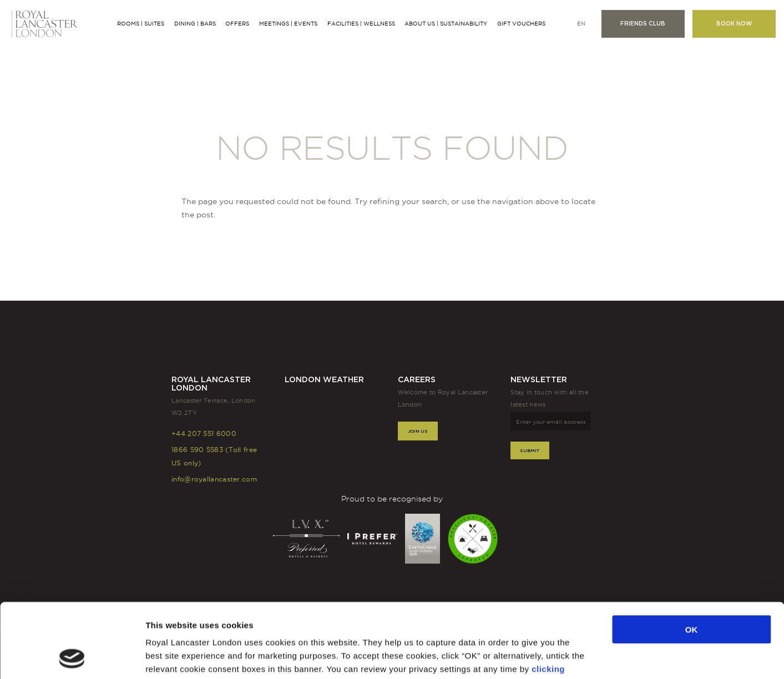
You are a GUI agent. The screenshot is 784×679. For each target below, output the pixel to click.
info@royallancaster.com (214, 479)
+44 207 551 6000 (204, 434)
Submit (530, 450)
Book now (734, 24)
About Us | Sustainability (446, 24)
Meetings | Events (288, 24)
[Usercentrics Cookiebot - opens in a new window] (72, 657)
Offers (237, 24)
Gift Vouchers (521, 24)
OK (692, 559)
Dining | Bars (195, 24)
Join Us (418, 431)
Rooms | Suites (141, 24)
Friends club (643, 24)
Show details (578, 657)
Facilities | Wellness (361, 24)
